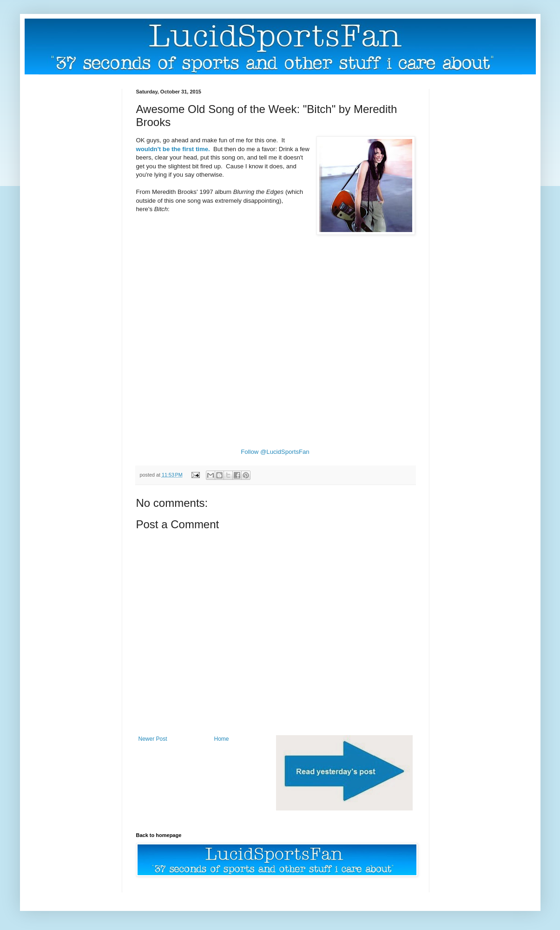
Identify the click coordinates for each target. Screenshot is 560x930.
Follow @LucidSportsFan (275, 452)
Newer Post (153, 739)
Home (222, 739)
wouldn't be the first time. (174, 149)
